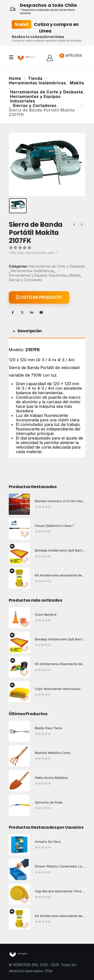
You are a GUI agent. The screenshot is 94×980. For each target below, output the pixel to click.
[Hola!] (50, 57)
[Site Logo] (27, 57)
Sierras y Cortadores (26, 280)
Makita (75, 275)
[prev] (74, 225)
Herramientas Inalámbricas (33, 271)
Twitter (22, 312)
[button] (13, 57)
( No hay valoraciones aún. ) (33, 253)
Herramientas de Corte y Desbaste (57, 266)
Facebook (13, 312)
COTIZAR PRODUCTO (39, 297)
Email (41, 312)
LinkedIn (32, 312)
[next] (82, 225)
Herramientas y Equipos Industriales (38, 275)
